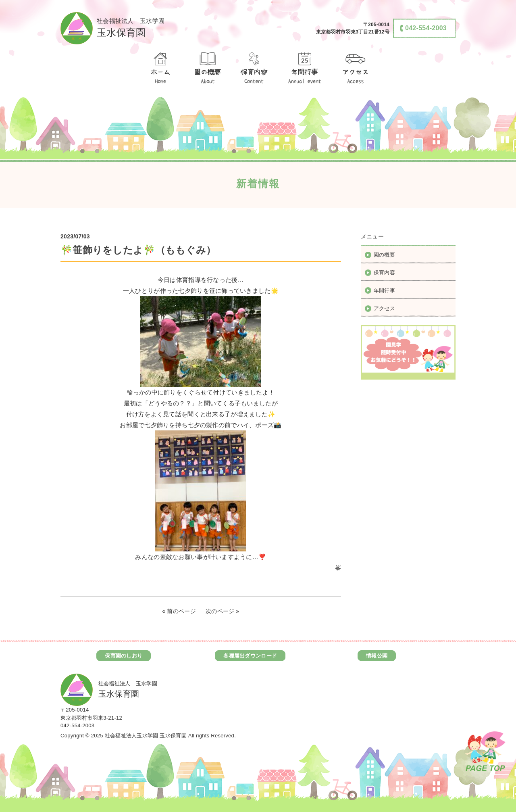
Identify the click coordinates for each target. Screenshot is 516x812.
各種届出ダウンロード (250, 656)
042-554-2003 (77, 725)
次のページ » (223, 611)
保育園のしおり (124, 656)
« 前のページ (179, 611)
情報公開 (377, 656)
